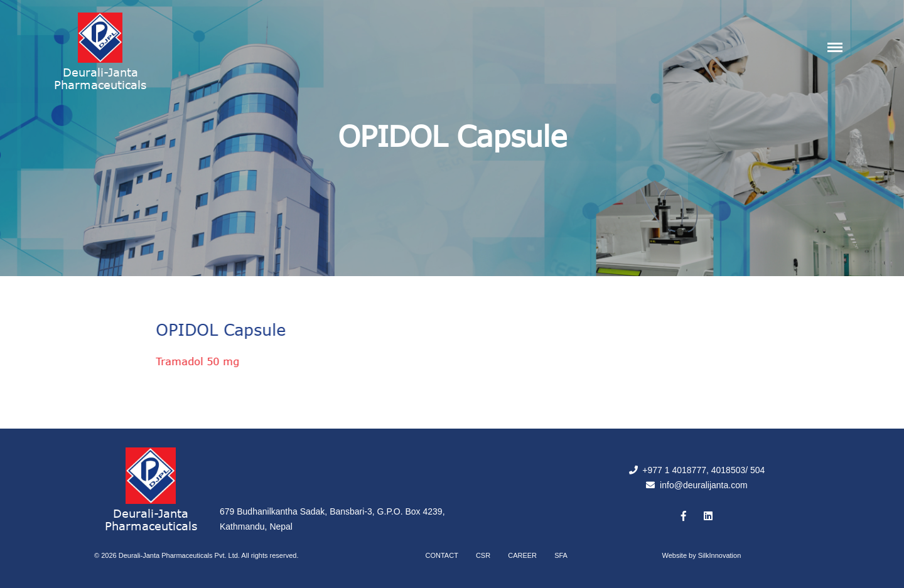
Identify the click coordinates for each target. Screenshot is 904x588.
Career (522, 555)
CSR (483, 555)
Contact (442, 555)
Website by (702, 555)
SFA (561, 555)
